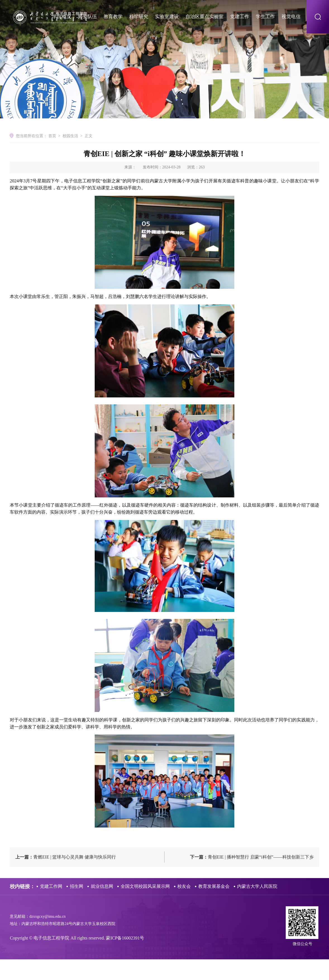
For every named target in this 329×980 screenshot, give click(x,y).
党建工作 (240, 17)
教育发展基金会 (214, 907)
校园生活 (70, 157)
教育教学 (113, 17)
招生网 (77, 907)
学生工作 (265, 17)
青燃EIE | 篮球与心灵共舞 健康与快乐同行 (66, 878)
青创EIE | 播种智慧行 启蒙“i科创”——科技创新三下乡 (252, 878)
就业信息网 (102, 907)
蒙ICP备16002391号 (125, 959)
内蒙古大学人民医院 (257, 907)
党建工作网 (51, 907)
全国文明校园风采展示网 (145, 907)
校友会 (184, 907)
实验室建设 (167, 17)
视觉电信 (291, 17)
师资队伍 (87, 17)
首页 (52, 157)
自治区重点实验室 (204, 17)
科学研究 (139, 17)
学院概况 (62, 17)
